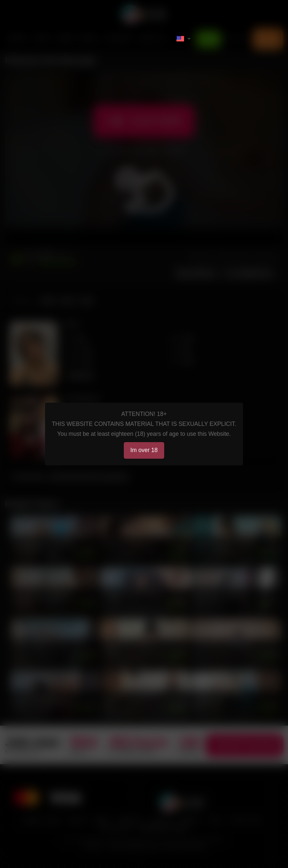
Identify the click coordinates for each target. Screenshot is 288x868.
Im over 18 (144, 450)
